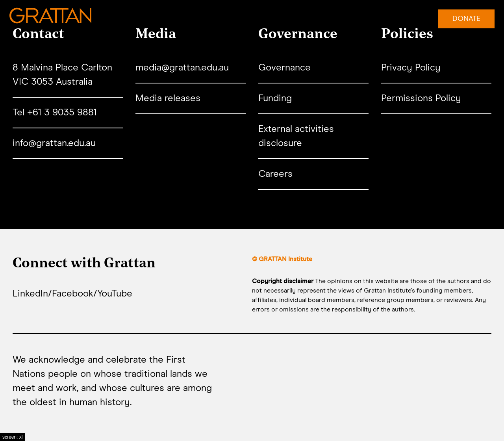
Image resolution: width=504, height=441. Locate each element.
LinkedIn (30, 294)
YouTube (115, 294)
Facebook (73, 294)
